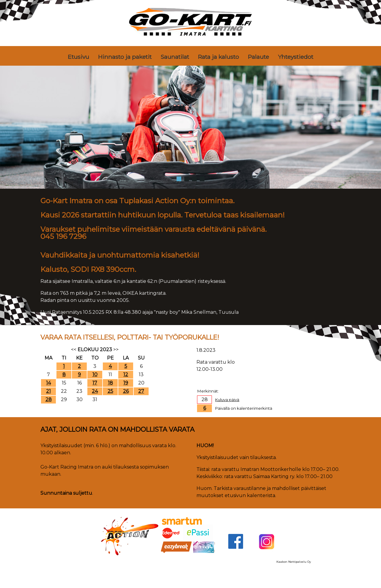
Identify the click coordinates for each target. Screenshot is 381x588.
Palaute (258, 57)
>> (116, 350)
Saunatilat (175, 57)
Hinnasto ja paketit (125, 57)
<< (74, 350)
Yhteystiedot (296, 57)
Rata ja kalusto (218, 57)
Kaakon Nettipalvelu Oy (294, 562)
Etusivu (78, 57)
